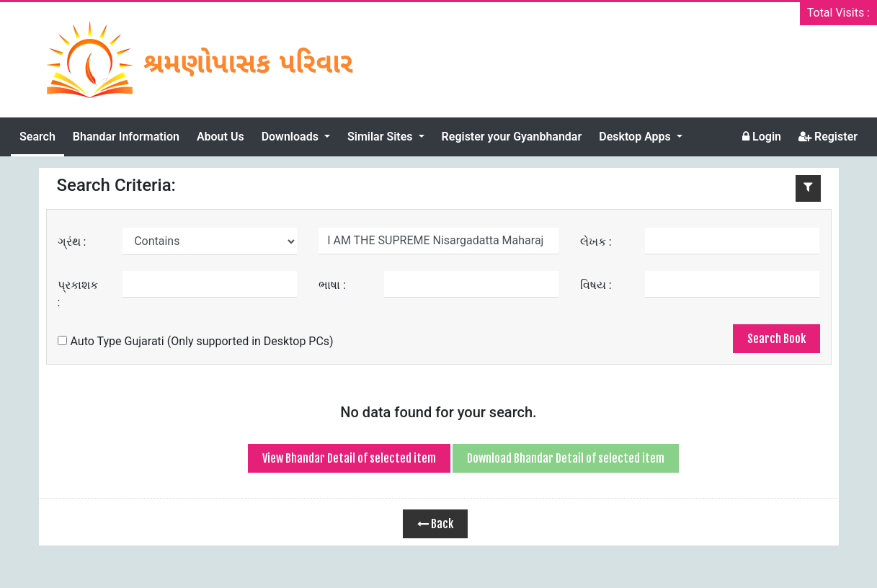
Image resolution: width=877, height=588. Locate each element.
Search (37, 137)
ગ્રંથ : (72, 242)
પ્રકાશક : (78, 294)
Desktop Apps (636, 137)
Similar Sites (382, 137)
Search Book (776, 339)
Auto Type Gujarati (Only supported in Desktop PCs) (196, 341)
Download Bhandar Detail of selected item (566, 458)
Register (828, 137)
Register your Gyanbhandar (512, 137)
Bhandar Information (126, 137)
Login (762, 137)
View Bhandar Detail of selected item (349, 458)
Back (435, 524)
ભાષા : (332, 285)
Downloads (291, 137)
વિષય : (596, 285)
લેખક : (596, 242)
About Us (221, 137)
